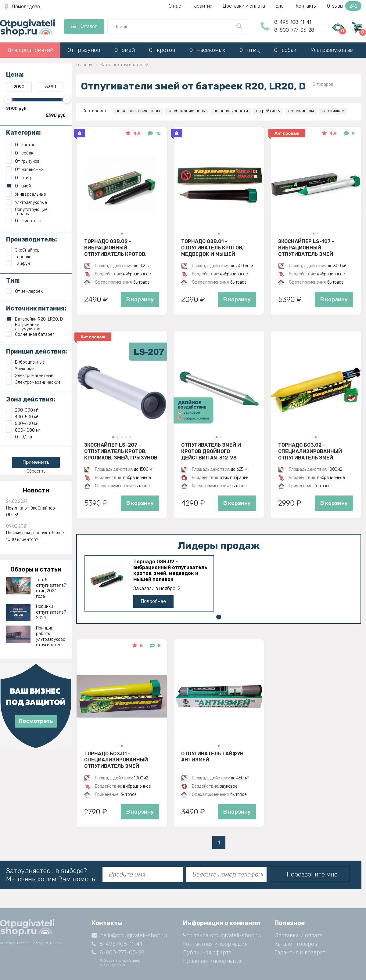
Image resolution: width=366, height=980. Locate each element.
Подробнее (153, 601)
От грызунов (84, 50)
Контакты (306, 6)
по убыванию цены (187, 111)
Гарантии (202, 6)
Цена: (15, 74)
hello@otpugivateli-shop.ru (129, 935)
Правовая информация (213, 961)
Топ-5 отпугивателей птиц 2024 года (51, 588)
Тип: (13, 281)
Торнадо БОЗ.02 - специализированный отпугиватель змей (310, 451)
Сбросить (36, 471)
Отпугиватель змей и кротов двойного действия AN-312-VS (211, 451)
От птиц (250, 50)
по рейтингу (268, 111)
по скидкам (333, 111)
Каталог (84, 26)
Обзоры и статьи (36, 569)
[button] (122, 234)
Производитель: (32, 239)
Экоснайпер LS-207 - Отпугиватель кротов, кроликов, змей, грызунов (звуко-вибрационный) (121, 451)
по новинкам (301, 111)
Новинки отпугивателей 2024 (51, 612)
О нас (175, 6)
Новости (36, 490)
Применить (36, 462)
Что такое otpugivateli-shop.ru (222, 935)
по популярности (231, 111)
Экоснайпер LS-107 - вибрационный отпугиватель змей (306, 248)
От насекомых (207, 50)
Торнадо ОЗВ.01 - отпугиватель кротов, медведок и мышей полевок (212, 248)
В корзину (140, 299)
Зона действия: (31, 399)
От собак (285, 50)
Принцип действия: (37, 351)
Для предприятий (30, 50)
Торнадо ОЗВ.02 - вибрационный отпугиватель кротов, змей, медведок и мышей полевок (119, 248)
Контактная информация (215, 944)
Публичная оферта (207, 953)
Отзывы (344, 6)
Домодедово (22, 7)
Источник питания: (36, 308)
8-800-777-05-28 (294, 30)
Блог (280, 6)
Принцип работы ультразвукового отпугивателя (51, 637)
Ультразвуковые (332, 50)
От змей (125, 50)
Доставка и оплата (298, 935)
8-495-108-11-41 (293, 22)
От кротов (162, 50)
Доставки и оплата (244, 6)
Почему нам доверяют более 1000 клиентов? (35, 536)
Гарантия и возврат (300, 953)
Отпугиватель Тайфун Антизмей (212, 757)
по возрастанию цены (138, 111)
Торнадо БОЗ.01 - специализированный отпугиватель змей (116, 760)
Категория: (23, 132)
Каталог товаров (296, 944)
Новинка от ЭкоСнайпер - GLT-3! (32, 512)
